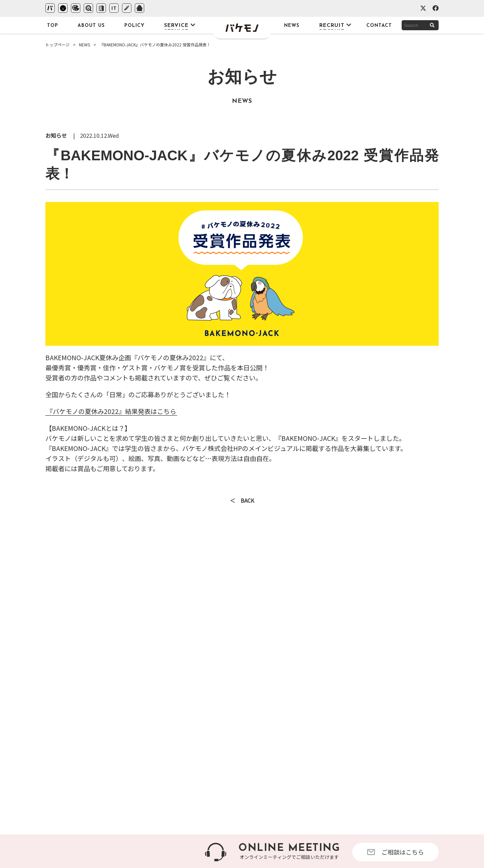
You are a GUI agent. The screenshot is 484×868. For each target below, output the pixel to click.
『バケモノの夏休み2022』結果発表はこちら (111, 411)
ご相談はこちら (396, 852)
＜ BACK (242, 501)
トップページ (57, 45)
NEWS (85, 45)
